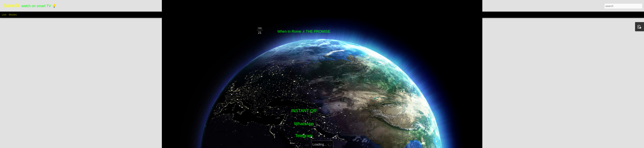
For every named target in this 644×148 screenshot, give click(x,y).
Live (4, 15)
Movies (13, 15)
